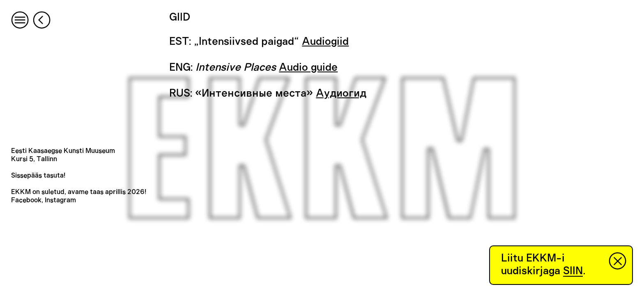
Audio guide (308, 67)
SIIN (573, 271)
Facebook (26, 200)
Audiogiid (325, 42)
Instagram (60, 200)
